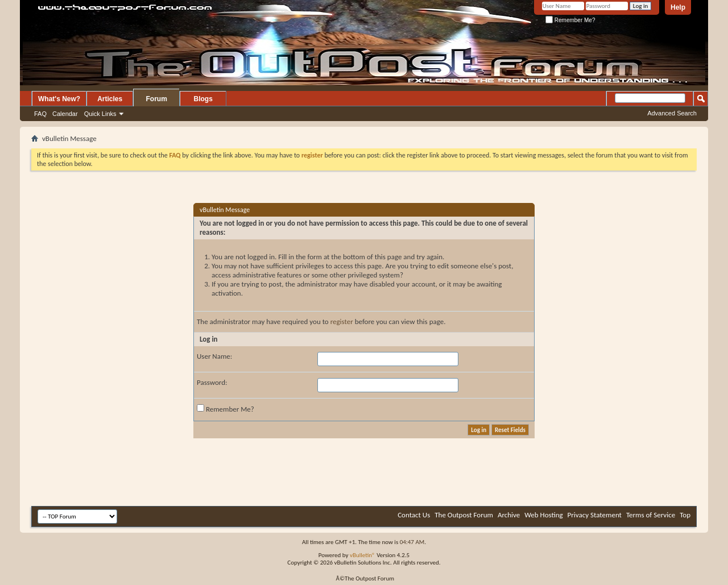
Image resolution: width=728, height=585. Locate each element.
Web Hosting (543, 515)
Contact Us (414, 515)
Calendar (65, 114)
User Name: (214, 356)
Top (685, 515)
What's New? (59, 99)
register (342, 321)
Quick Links (100, 114)
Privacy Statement (595, 515)
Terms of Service (651, 515)
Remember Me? (570, 20)
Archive (509, 515)
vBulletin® (363, 555)
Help (678, 7)
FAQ (40, 114)
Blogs (203, 99)
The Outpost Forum (464, 515)
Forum (157, 99)
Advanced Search (672, 113)
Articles (110, 99)
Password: (212, 382)
